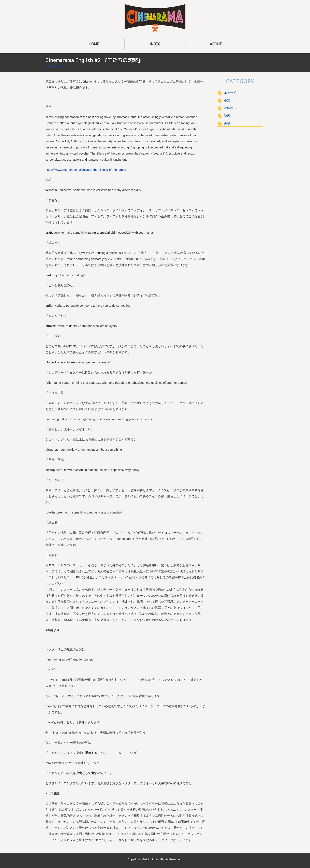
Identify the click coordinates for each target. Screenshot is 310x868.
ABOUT (216, 44)
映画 (48, 66)
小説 (227, 100)
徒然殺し (230, 108)
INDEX (155, 44)
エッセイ (230, 93)
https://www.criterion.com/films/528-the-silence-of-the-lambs (86, 170)
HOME (94, 44)
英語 (58, 66)
